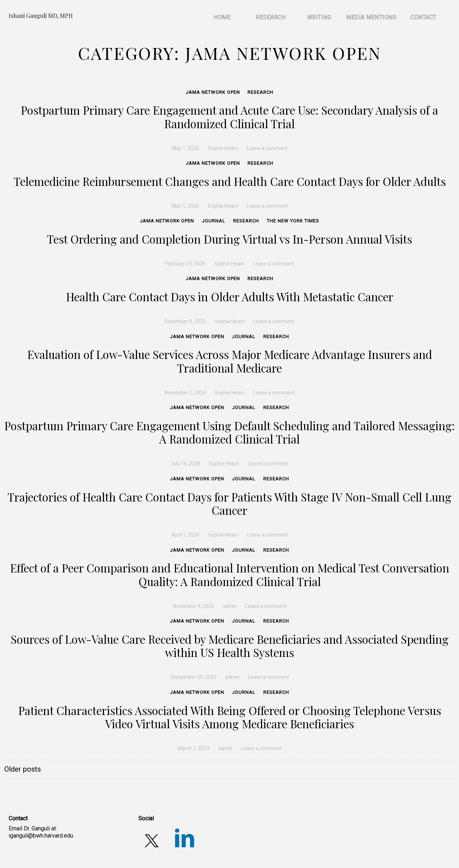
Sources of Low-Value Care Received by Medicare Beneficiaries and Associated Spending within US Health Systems (230, 646)
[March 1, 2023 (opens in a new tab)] (193, 748)
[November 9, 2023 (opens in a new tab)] (193, 606)
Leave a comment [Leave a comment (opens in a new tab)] (267, 148)
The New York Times (293, 221)
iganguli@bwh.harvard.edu (41, 836)
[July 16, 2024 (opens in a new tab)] (185, 464)
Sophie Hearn (223, 148)
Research (260, 92)
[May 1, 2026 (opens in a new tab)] (185, 148)
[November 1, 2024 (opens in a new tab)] (185, 393)
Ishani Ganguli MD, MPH (41, 16)
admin (230, 606)
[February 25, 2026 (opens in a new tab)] (185, 264)
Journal (214, 221)
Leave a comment (269, 677)
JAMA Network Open (213, 92)
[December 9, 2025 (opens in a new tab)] (185, 321)
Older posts (23, 769)
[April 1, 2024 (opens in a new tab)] (185, 535)
